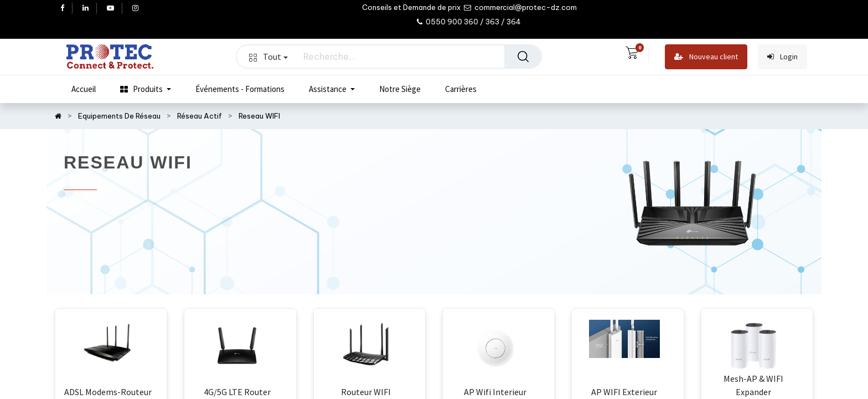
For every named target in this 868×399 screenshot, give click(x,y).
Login (782, 57)
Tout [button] (268, 57)
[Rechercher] (523, 57)
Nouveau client (706, 57)
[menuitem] (84, 89)
